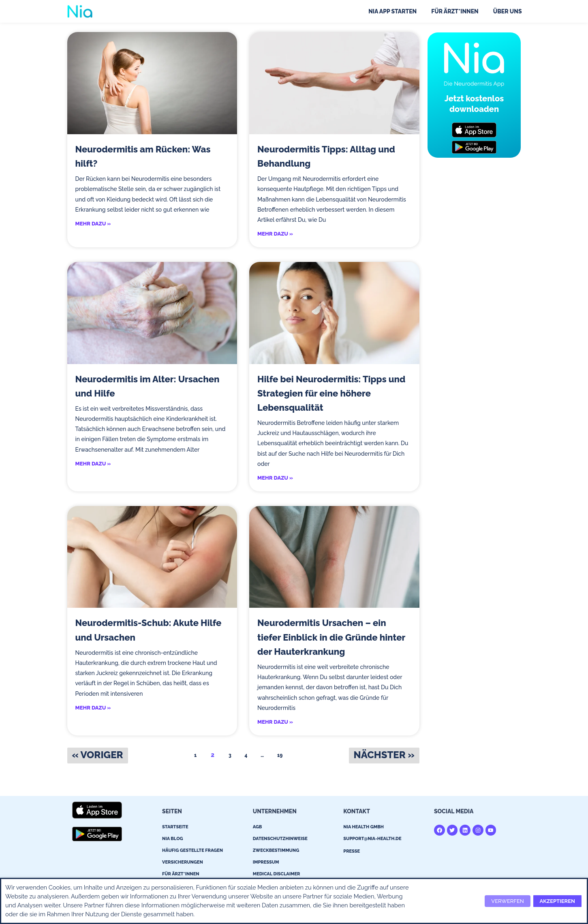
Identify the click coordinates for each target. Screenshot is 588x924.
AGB (258, 828)
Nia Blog (172, 840)
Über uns (508, 11)
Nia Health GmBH (363, 828)
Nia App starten (392, 11)
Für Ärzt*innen (455, 11)
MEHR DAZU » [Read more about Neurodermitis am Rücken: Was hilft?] (93, 224)
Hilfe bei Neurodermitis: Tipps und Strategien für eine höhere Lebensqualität (331, 394)
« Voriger (98, 756)
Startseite (175, 828)
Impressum (266, 863)
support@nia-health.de (372, 840)
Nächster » (384, 756)
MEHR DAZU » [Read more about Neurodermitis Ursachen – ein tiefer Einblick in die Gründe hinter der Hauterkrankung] (275, 723)
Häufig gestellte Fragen (192, 852)
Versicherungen (183, 863)
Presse (352, 852)
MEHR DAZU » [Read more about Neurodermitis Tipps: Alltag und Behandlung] (275, 234)
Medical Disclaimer (277, 875)
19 (281, 755)
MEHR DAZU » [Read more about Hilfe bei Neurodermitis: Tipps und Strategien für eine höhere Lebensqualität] (275, 479)
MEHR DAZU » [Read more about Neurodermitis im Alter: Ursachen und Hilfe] (93, 464)
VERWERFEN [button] (507, 901)
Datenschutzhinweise (280, 840)
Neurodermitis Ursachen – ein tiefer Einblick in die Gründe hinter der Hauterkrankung (331, 638)
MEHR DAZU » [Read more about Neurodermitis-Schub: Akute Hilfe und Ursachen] (93, 709)
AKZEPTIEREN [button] (557, 901)
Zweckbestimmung (276, 852)
